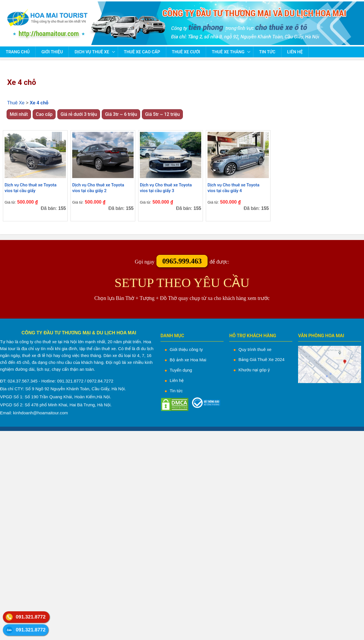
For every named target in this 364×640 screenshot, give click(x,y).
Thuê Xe (16, 103)
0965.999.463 (182, 261)
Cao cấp (44, 114)
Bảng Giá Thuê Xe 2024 (262, 359)
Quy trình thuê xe (255, 349)
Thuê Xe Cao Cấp (142, 52)
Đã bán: (49, 208)
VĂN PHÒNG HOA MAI (321, 336)
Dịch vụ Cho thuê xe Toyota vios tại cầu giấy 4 (233, 188)
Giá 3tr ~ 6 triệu (121, 114)
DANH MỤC (172, 336)
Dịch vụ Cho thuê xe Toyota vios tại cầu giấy (31, 188)
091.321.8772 (31, 617)
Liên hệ (295, 52)
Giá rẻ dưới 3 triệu (79, 114)
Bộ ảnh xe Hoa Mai (188, 360)
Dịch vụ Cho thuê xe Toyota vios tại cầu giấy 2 (98, 188)
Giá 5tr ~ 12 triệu (162, 114)
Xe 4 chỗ (22, 82)
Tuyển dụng (181, 370)
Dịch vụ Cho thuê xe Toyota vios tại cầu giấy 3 (166, 188)
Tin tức (267, 52)
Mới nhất (19, 114)
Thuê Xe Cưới (186, 52)
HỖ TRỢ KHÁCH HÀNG (253, 336)
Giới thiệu (52, 52)
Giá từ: (10, 202)
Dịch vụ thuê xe (92, 52)
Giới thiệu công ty (186, 349)
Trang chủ (18, 52)
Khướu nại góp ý (254, 370)
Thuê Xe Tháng (228, 52)
